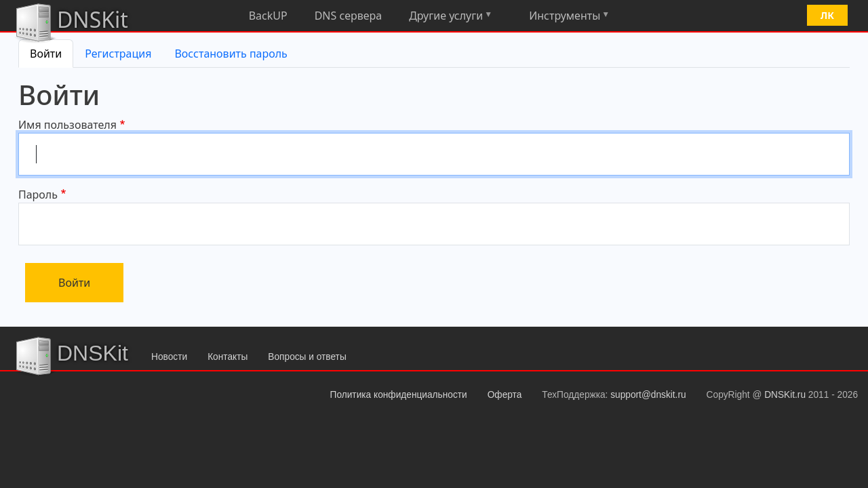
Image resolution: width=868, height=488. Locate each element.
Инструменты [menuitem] (564, 18)
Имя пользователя (67, 125)
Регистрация (118, 54)
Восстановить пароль (231, 54)
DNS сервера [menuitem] (349, 16)
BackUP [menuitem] (268, 16)
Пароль (38, 195)
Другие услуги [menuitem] (445, 18)
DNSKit (71, 22)
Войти (46, 54)
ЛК (827, 15)
